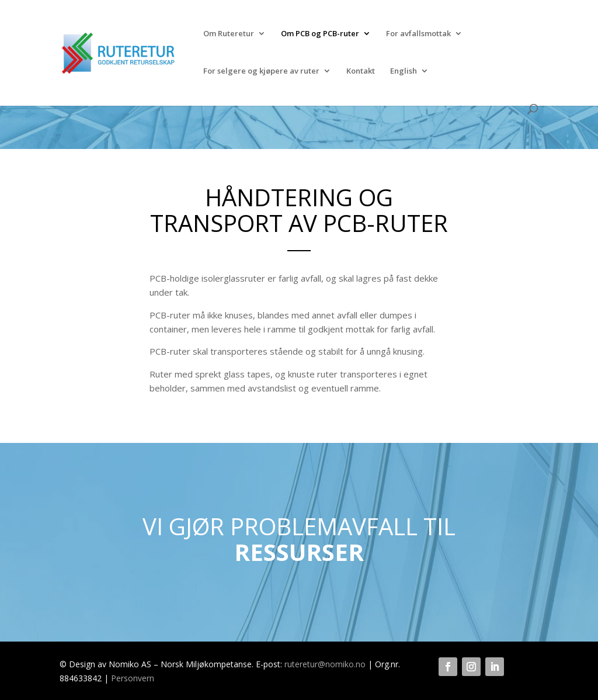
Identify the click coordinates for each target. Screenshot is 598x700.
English (404, 71)
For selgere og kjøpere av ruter (261, 71)
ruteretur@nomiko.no (325, 664)
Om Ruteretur (229, 34)
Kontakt (361, 71)
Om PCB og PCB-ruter (320, 34)
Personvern (133, 678)
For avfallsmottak (418, 34)
